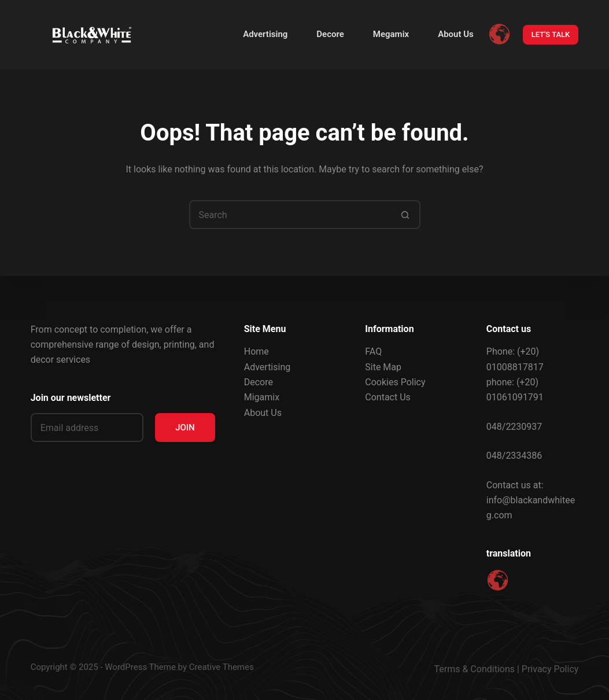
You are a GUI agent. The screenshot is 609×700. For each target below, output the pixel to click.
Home (256, 351)
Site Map (383, 367)
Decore (330, 34)
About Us (456, 34)
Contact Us (388, 397)
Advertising (265, 34)
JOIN (185, 428)
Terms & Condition (472, 669)
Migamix (262, 397)
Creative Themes (222, 667)
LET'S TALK (551, 34)
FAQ (373, 351)
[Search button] (406, 215)
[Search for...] (290, 215)
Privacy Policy (550, 669)
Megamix (391, 34)
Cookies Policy (395, 382)
